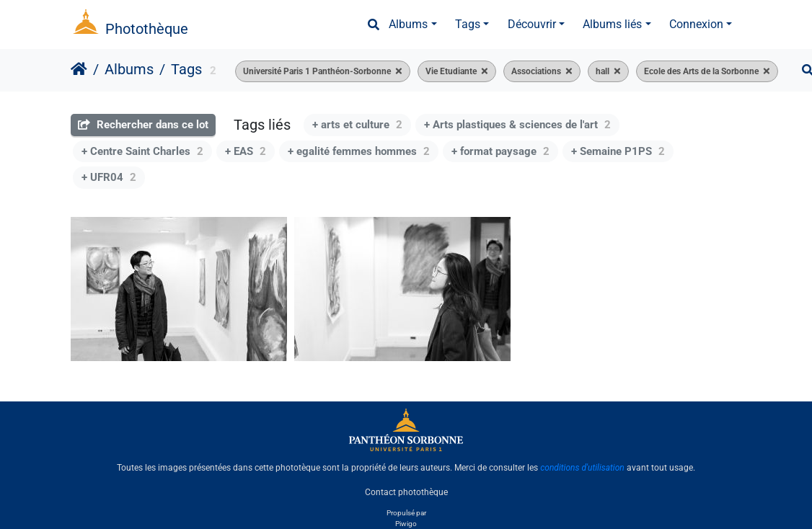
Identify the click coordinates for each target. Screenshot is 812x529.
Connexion (696, 24)
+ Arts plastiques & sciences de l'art (517, 125)
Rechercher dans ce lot (143, 125)
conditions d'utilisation (582, 468)
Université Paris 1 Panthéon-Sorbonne (317, 71)
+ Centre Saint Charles (142, 151)
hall (603, 71)
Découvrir (532, 24)
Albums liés (612, 24)
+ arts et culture (357, 125)
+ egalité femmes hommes (359, 151)
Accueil (79, 69)
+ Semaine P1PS (618, 151)
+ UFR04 (109, 177)
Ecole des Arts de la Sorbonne (701, 71)
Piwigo (406, 524)
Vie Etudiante (451, 71)
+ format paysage (500, 151)
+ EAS (246, 151)
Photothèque (147, 29)
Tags (468, 24)
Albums (408, 24)
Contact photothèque (406, 492)
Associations (536, 71)
